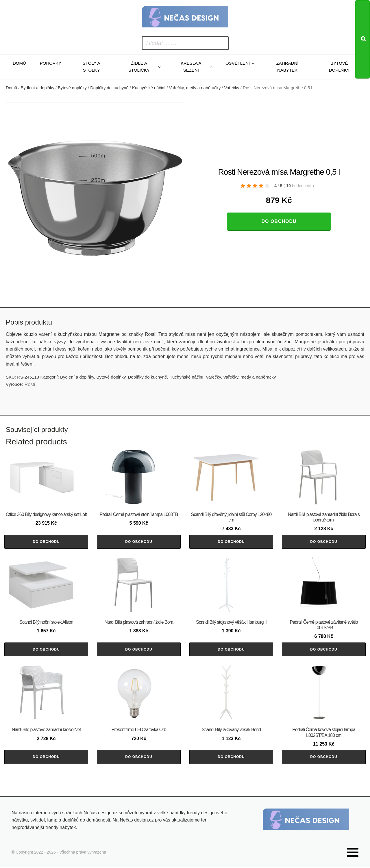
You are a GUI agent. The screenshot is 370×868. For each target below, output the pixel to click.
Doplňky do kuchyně (109, 88)
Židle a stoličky (139, 67)
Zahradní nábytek (287, 67)
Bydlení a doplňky (38, 88)
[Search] (362, 39)
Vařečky (232, 88)
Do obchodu (279, 221)
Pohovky (51, 63)
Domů (19, 63)
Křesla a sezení (191, 67)
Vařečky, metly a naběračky (195, 88)
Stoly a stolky (91, 67)
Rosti (30, 384)
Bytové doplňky (339, 67)
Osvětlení (238, 63)
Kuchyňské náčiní (149, 88)
